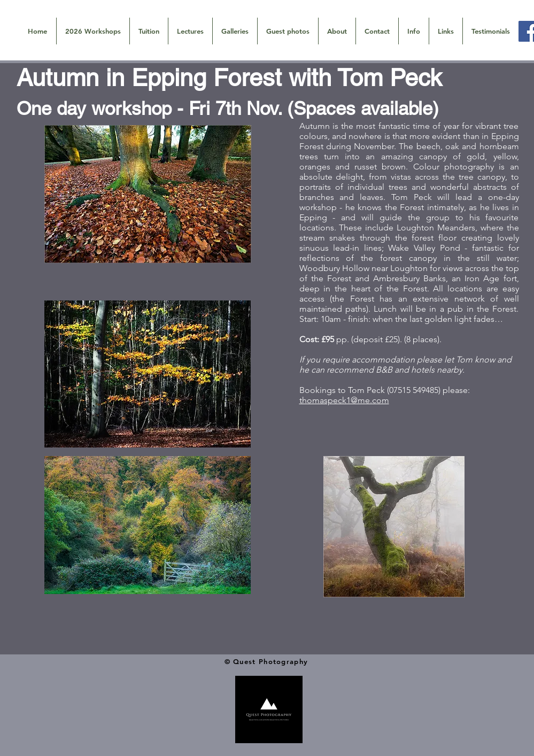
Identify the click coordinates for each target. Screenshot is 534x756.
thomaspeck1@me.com (344, 400)
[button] (235, 31)
